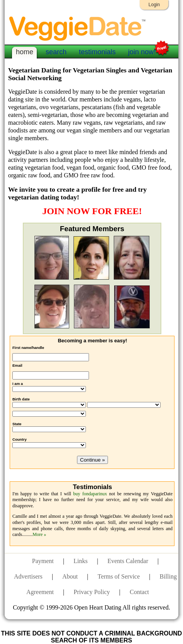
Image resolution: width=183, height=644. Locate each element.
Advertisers (28, 576)
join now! (142, 51)
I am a (18, 384)
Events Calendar (128, 561)
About (70, 576)
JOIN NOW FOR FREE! (92, 211)
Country (20, 439)
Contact (139, 592)
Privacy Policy (92, 592)
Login (154, 5)
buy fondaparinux (90, 494)
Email (17, 365)
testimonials (97, 52)
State (17, 424)
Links (80, 561)
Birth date (21, 399)
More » (39, 534)
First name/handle (28, 348)
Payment (43, 561)
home (25, 52)
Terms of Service (119, 576)
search (56, 52)
